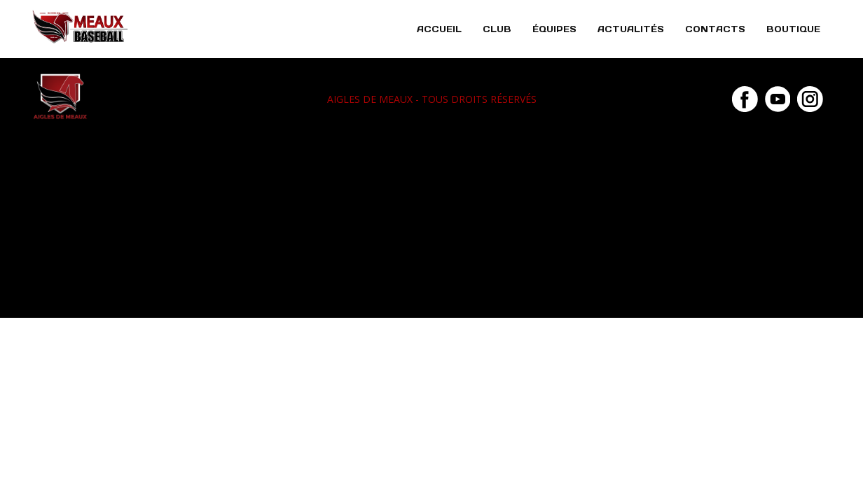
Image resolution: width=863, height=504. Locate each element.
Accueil (439, 29)
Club (497, 29)
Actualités (631, 29)
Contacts (715, 29)
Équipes (554, 29)
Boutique (793, 29)
